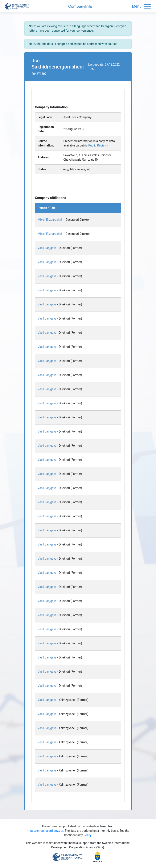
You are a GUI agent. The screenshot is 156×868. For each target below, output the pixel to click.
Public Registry (98, 145)
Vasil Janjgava (47, 248)
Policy (87, 835)
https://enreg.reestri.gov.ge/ (45, 831)
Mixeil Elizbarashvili (50, 220)
